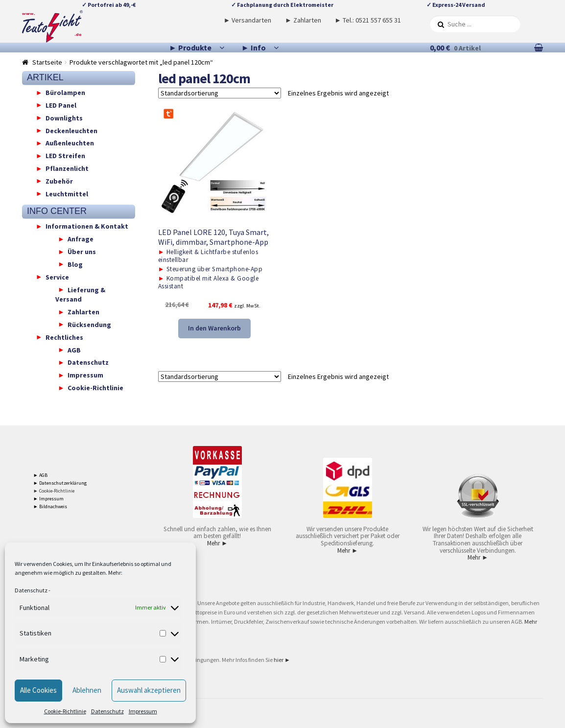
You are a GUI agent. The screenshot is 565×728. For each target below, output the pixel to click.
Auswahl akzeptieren (149, 690)
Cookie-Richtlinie (65, 711)
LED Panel (61, 105)
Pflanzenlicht (67, 168)
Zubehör (59, 181)
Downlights (64, 117)
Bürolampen (65, 93)
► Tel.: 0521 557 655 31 (368, 20)
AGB (74, 350)
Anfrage (81, 239)
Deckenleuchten (71, 130)
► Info (254, 47)
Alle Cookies (38, 690)
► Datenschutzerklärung (60, 483)
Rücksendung (89, 324)
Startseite (47, 62)
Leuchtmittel (67, 193)
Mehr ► (217, 543)
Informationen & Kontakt (87, 226)
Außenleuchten (70, 143)
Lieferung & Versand (80, 294)
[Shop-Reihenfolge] (220, 93)
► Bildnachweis (50, 506)
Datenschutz (31, 590)
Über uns (82, 252)
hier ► (282, 660)
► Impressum (48, 499)
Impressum (143, 711)
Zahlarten (83, 312)
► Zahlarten (303, 20)
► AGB (40, 475)
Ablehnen (87, 690)
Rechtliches (64, 337)
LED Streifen (65, 156)
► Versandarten (248, 20)
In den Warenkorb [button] (214, 328)
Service (57, 277)
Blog (75, 264)
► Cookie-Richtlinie (54, 491)
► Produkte (190, 47)
